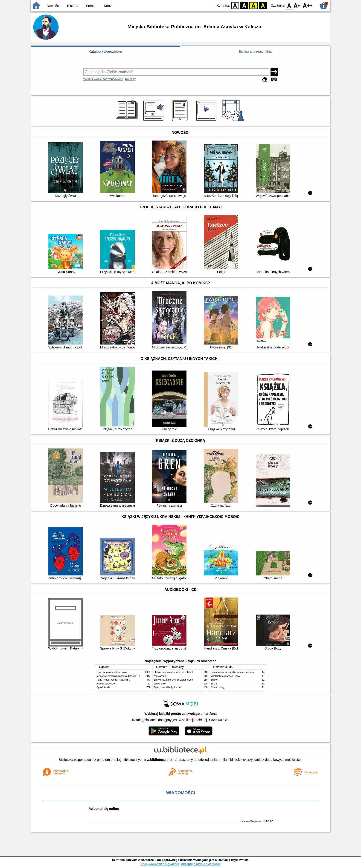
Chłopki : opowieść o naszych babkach (173, 672)
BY (263, 5)
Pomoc (91, 6)
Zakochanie (160, 684)
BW (244, 5)
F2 (308, 5)
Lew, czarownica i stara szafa (112, 672)
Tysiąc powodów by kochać (168, 687)
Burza (214, 684)
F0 (289, 5)
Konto (108, 6)
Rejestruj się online (104, 809)
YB (254, 5)
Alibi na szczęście (106, 684)
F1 (297, 5)
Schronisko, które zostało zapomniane (173, 680)
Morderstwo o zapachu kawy (225, 676)
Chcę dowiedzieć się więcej (160, 864)
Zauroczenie (160, 676)
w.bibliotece (158, 760)
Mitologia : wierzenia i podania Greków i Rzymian (122, 676)
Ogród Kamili (103, 687)
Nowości (53, 6)
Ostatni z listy (218, 687)
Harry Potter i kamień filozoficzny (113, 680)
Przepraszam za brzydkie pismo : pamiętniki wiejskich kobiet (242, 672)
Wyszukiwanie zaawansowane (103, 79)
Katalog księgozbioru (105, 52)
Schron (214, 680)
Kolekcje (131, 79)
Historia (73, 6)
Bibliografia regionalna (255, 52)
